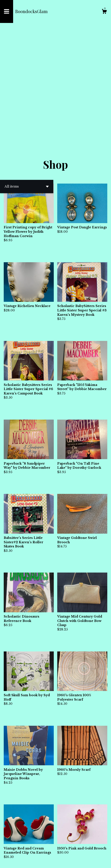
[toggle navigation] (7, 11)
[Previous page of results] (48, 850)
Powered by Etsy (57, 861)
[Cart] (104, 12)
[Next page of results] (63, 850)
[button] (27, 77)
